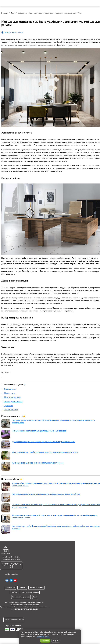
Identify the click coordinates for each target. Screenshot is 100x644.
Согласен (45, 641)
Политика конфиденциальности (32, 602)
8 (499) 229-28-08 (11, 566)
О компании (10, 588)
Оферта (36, 605)
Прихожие (8, 406)
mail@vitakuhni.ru (11, 574)
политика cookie (43, 637)
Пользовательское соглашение (21, 605)
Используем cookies (12, 602)
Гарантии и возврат (36, 588)
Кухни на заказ (10, 389)
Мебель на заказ (11, 410)
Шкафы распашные (12, 397)
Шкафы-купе (9, 393)
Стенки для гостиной (13, 402)
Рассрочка (15, 592)
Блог (35, 597)
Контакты (22, 588)
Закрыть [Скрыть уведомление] (56, 641)
